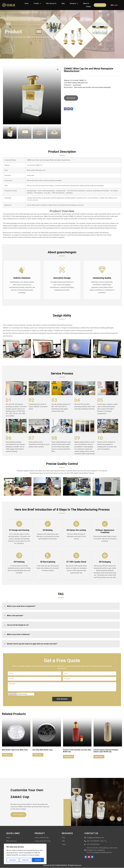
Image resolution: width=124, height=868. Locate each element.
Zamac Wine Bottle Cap (18, 37)
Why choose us (51, 3)
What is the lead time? (15, 616)
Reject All (26, 860)
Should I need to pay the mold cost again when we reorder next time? (32, 644)
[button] (58, 70)
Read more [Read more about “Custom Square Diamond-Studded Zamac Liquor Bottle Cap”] (99, 757)
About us (86, 3)
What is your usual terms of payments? (21, 606)
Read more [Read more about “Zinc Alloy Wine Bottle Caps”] (38, 755)
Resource (74, 3)
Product (37, 3)
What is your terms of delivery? (18, 634)
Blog (63, 3)
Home (27, 3)
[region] (25, 854)
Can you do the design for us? (18, 625)
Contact (88, 7)
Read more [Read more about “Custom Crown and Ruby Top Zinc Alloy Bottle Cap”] (68, 757)
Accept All (38, 860)
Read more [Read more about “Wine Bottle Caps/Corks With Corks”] (7, 755)
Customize (13, 860)
